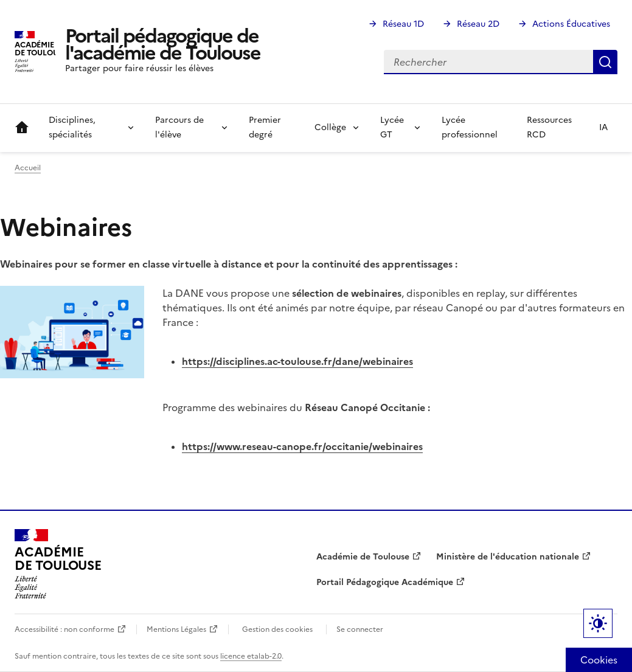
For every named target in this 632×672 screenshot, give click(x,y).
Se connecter (360, 629)
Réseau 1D (403, 24)
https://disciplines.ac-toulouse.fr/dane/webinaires (297, 361)
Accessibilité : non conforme (64, 629)
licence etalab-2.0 (251, 656)
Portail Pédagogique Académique (385, 582)
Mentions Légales (176, 629)
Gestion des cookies (277, 629)
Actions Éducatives (571, 24)
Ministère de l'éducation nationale (508, 557)
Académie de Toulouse (363, 557)
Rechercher (605, 62)
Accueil (22, 128)
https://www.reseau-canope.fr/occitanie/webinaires (302, 446)
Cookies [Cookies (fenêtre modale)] (599, 660)
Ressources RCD (549, 127)
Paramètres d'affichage (598, 623)
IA (603, 127)
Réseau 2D (478, 24)
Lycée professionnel (470, 127)
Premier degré (265, 127)
